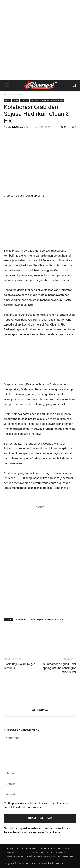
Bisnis (16, 100)
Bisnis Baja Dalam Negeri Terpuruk (20, 666)
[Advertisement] (40, 40)
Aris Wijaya (17, 127)
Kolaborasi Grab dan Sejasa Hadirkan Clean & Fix (40, 619)
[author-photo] (40, 704)
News (19, 94)
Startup (25, 100)
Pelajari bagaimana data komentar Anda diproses (33, 832)
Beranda (8, 94)
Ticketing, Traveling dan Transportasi (47, 100)
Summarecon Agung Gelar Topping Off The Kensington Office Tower (59, 668)
